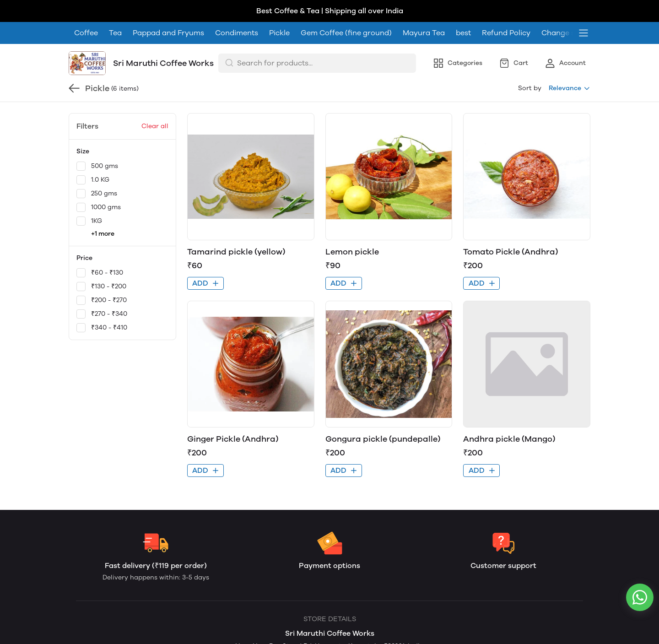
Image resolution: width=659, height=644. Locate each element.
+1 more (103, 212)
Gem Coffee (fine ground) (346, 11)
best (463, 11)
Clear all (155, 104)
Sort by (530, 66)
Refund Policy (506, 11)
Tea (115, 11)
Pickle (279, 11)
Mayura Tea (424, 11)
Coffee (86, 11)
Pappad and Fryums (168, 11)
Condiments (237, 11)
